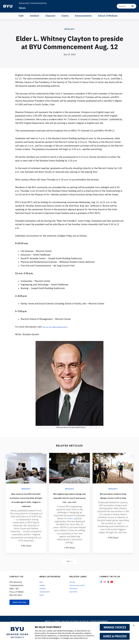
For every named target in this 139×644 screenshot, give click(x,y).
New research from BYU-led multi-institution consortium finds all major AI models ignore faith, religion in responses (26, 506)
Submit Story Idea (22, 614)
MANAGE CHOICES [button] (115, 627)
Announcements (83, 16)
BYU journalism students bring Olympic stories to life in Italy (113, 500)
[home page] (8, 6)
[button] (135, 627)
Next (70, 572)
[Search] (127, 6)
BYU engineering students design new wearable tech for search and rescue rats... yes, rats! (70, 502)
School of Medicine (108, 16)
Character (50, 16)
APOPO (70, 527)
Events (65, 16)
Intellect (34, 16)
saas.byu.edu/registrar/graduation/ (60, 327)
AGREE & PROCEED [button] (115, 636)
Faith (21, 16)
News (23, 8)
